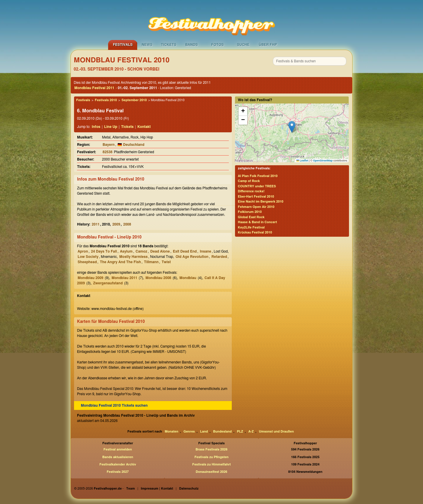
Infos (96, 127)
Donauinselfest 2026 (211, 472)
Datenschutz (189, 489)
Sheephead (87, 262)
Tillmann (151, 262)
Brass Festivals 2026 (212, 449)
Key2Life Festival (251, 227)
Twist (166, 262)
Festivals (123, 45)
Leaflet (302, 161)
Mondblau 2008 (158, 278)
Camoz (142, 251)
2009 (116, 224)
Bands (192, 45)
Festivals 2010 (106, 100)
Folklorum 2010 (250, 212)
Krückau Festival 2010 (255, 232)
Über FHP (268, 45)
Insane (205, 251)
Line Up (111, 127)
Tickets (169, 45)
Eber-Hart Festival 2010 (256, 197)
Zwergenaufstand (108, 283)
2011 (96, 224)
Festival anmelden (118, 449)
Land (204, 432)
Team (131, 489)
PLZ (240, 432)
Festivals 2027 (118, 472)
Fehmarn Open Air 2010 (256, 207)
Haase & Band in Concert (257, 222)
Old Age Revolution (192, 257)
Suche (243, 45)
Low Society (88, 257)
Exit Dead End (185, 251)
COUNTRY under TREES (257, 186)
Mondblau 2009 (90, 278)
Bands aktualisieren (118, 457)
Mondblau (188, 278)
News (147, 45)
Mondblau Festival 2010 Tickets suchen (114, 405)
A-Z (251, 432)
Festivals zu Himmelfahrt (211, 464)
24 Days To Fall (104, 251)
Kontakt (144, 127)
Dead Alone (160, 251)
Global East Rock (251, 217)
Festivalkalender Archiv (117, 464)
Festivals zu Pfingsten (211, 457)
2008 (127, 224)
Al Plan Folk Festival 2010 (258, 176)
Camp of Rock (249, 181)
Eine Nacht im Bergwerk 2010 (261, 202)
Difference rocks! (251, 191)
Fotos (217, 45)
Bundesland (222, 432)
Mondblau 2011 (124, 278)
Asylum (126, 251)
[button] (292, 127)
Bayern (109, 145)
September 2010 (134, 100)
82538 (107, 152)
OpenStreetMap (323, 161)
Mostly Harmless (134, 257)
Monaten (172, 432)
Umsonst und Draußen (276, 432)
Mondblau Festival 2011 (94, 88)
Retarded (219, 257)
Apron (83, 251)
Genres (189, 432)
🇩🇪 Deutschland (131, 145)
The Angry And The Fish (120, 262)
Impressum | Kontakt (157, 489)
